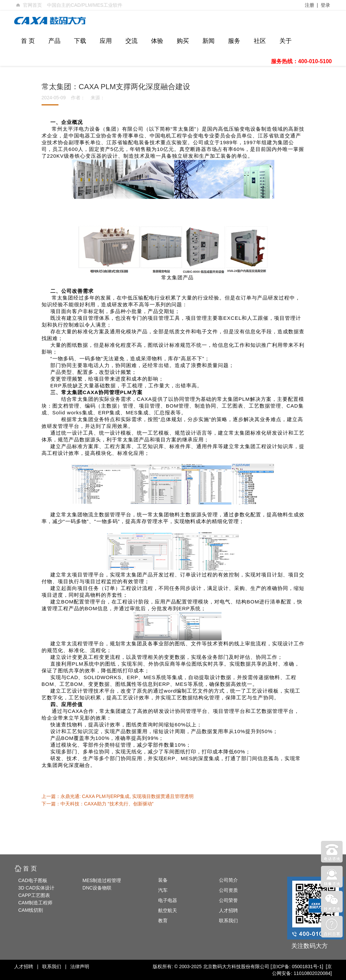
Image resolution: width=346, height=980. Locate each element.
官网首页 (32, 5)
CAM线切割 (31, 910)
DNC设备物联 (97, 888)
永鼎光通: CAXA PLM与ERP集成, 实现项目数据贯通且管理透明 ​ (128, 796)
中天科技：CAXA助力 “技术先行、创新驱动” (107, 804)
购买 (183, 41)
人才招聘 (228, 910)
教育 (163, 921)
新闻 (208, 41)
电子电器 (168, 900)
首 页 (28, 41)
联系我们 (228, 921)
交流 (131, 41)
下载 (80, 41)
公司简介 (228, 880)
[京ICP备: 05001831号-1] (297, 966)
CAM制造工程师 (35, 903)
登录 (325, 5)
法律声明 (80, 966)
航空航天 (168, 910)
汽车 (163, 890)
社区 (260, 41)
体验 (157, 41)
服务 (234, 41)
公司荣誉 (228, 900)
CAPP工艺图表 (34, 895)
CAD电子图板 (33, 880)
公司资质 (228, 890)
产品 (54, 41)
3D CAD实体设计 (36, 888)
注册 (310, 5)
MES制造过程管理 (102, 880)
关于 (286, 41)
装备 (163, 880)
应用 (106, 41)
